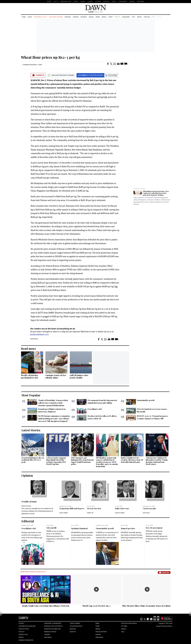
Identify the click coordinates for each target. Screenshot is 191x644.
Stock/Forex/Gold (76, 626)
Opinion (76, 17)
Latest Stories (31, 430)
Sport (110, 17)
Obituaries (140, 1)
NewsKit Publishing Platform (164, 626)
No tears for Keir (94, 508)
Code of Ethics (24, 629)
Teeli (123, 632)
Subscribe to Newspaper (53, 623)
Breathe (117, 17)
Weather (73, 629)
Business (84, 17)
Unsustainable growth (146, 400)
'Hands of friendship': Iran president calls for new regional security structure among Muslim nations (53, 403)
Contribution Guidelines (27, 626)
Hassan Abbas (120, 513)
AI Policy (21, 632)
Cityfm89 (124, 626)
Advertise (106, 1)
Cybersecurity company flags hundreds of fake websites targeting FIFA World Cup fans (56, 461)
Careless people (149, 508)
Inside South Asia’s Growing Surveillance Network (46, 606)
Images (76, 1)
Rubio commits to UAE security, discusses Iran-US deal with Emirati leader (132, 460)
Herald (83, 1)
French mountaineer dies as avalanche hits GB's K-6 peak (33, 460)
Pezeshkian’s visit (95, 409)
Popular (147, 17)
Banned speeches (128, 528)
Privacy (21, 637)
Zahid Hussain (26, 506)
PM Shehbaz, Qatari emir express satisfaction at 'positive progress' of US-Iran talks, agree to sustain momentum (107, 462)
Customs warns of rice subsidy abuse (56, 376)
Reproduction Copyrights (53, 626)
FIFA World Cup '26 (41, 17)
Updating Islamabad (79, 528)
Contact (21, 623)
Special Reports (101, 632)
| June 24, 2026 (95, 12)
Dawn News (99, 637)
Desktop (73, 632)
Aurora (90, 1)
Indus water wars (122, 508)
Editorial (28, 521)
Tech (133, 17)
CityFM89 (98, 1)
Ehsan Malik (64, 513)
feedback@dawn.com (39, 334)
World (104, 17)
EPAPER (49, 1)
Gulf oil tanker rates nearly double (79, 376)
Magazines (126, 17)
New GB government (154, 528)
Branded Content (140, 189)
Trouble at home (29, 502)
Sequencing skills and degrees (72, 508)
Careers (132, 1)
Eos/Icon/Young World (129, 623)
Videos (139, 17)
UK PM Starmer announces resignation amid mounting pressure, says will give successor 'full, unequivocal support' (54, 419)
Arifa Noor (146, 513)
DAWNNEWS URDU (66, 1)
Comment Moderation (26, 640)
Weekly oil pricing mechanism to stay (30, 376)
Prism (98, 17)
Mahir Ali (90, 513)
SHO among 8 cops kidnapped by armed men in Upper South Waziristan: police (82, 461)
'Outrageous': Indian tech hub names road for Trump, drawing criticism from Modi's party (157, 461)
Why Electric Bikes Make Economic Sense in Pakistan (147, 606)
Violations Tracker (56, 17)
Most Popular (31, 395)
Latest (30, 17)
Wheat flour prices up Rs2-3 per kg (50, 57)
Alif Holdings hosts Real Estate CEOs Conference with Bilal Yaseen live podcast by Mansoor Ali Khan (156, 193)
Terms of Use (23, 635)
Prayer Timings (75, 623)
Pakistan (68, 17)
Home (24, 17)
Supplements (123, 1)
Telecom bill (51, 528)
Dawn (97, 623)
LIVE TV (56, 1)
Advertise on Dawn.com (52, 629)
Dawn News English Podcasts (33, 572)
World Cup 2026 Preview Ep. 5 (96, 606)
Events (114, 1)
